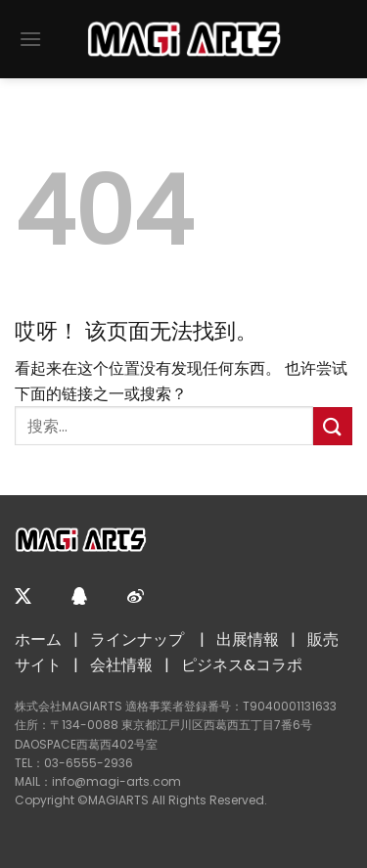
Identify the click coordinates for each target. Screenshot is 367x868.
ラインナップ (137, 640)
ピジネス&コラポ (242, 665)
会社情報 (121, 665)
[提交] (333, 426)
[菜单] (30, 39)
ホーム (38, 640)
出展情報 (248, 640)
